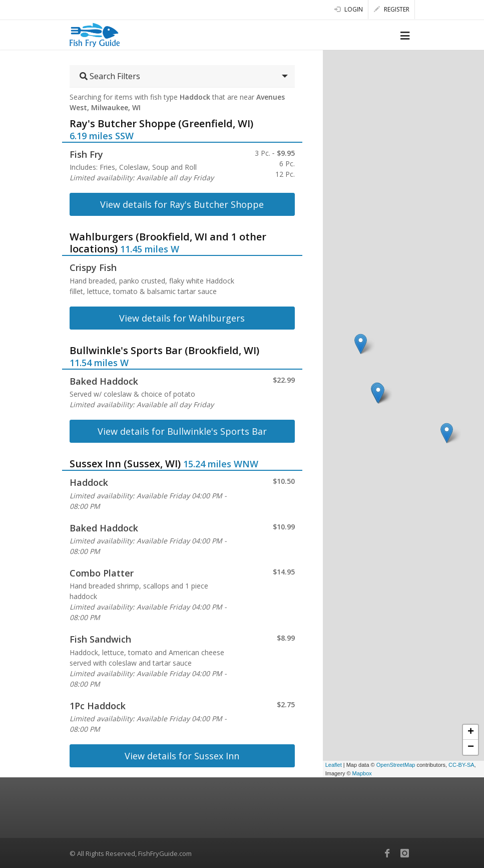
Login (349, 9)
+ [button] (471, 732)
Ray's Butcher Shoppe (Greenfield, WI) (161, 123)
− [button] (471, 747)
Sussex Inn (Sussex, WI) (125, 464)
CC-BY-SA (461, 765)
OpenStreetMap (396, 765)
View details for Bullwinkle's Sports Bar (182, 431)
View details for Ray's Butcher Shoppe (182, 204)
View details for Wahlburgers (182, 318)
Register (392, 9)
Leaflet (334, 765)
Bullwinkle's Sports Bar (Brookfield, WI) (164, 350)
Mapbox (362, 773)
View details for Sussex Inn (182, 756)
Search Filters (110, 76)
